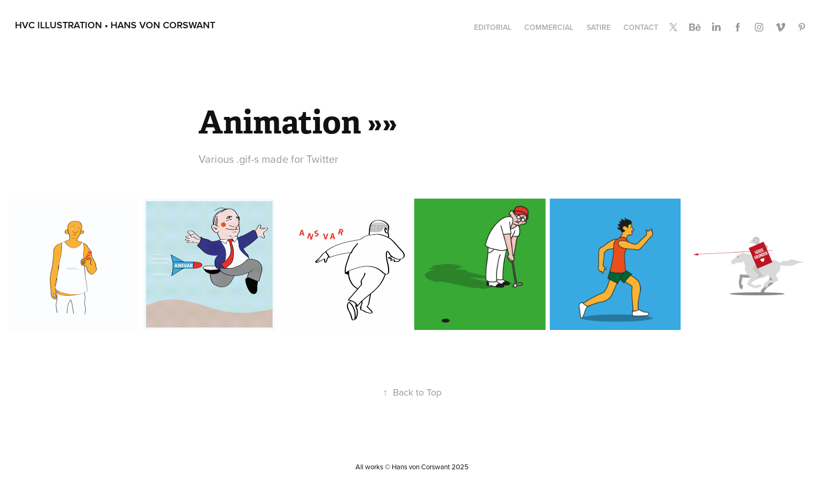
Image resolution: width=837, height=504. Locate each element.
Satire (599, 27)
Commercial (549, 27)
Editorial (493, 27)
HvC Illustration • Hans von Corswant (115, 25)
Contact (641, 27)
